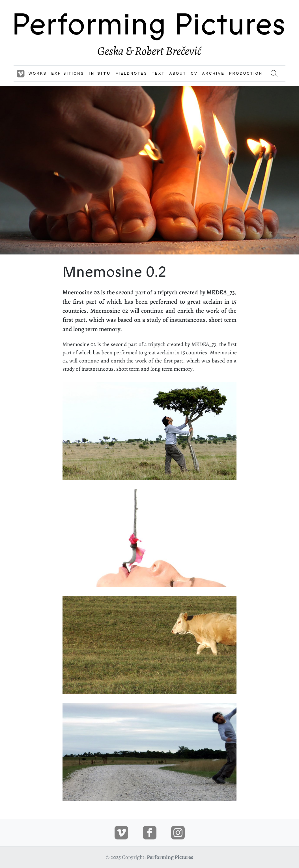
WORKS (38, 73)
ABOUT (178, 73)
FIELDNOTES (132, 73)
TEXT (158, 73)
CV (194, 73)
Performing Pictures (170, 857)
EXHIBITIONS (68, 73)
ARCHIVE (213, 73)
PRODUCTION (246, 73)
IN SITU (100, 73)
